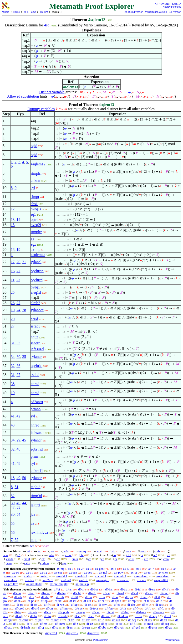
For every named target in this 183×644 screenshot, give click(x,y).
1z (33, 239)
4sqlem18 (94, 633)
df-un (88, 597)
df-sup (153, 616)
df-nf (165, 589)
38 (13, 384)
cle (58, 559)
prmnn (36, 409)
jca (33, 514)
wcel (99, 551)
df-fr (47, 605)
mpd (34, 540)
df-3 (16, 624)
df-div (148, 620)
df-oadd (63, 616)
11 (13, 280)
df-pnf (39, 620)
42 (18, 416)
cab (113, 551)
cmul (27, 559)
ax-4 (113, 569)
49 (18, 478)
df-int (73, 601)
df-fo (161, 608)
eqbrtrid (37, 449)
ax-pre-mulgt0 (59, 584)
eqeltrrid (37, 271)
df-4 (29, 624)
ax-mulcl (100, 576)
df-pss (129, 597)
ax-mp (36, 250)
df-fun (109, 608)
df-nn (164, 620)
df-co (117, 605)
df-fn (123, 608)
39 (13, 503)
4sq (47, 25)
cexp (9, 563)
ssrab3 (36, 326)
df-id (159, 601)
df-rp (104, 624)
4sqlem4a (38, 255)
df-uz (90, 624)
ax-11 (29, 572)
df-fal (138, 589)
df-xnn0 (60, 624)
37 (18, 375)
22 (18, 271)
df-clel (77, 593)
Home (17, 12)
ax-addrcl (81, 576)
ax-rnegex (102, 580)
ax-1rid (84, 580)
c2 (103, 559)
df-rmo (164, 593)
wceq (83, 551)
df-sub (116, 620)
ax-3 (89, 569)
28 (24, 310)
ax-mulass (10, 580)
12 (13, 209)
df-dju (8, 620)
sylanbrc (37, 310)
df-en (91, 616)
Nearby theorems (172, 7)
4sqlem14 (51, 633)
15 (13, 225)
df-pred (20, 608)
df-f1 (148, 608)
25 (13, 292)
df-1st (110, 612)
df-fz (119, 624)
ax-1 (71, 569)
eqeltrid (37, 366)
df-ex (152, 589)
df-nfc (92, 593)
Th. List (44, 12)
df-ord (35, 608)
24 (18, 310)
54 (18, 514)
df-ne (106, 593)
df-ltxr (86, 620)
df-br (101, 601)
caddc (10, 559)
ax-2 (80, 569)
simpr (35, 197)
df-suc (79, 608)
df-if (157, 597)
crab (157, 551)
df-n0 (43, 624)
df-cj (41, 627)
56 (13, 533)
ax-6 (139, 569)
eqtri (34, 220)
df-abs (102, 627)
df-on (50, 608)
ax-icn (44, 576)
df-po (20, 605)
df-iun (87, 601)
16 (13, 271)
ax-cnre (141, 580)
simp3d (36, 496)
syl (33, 188)
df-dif (75, 597)
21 (24, 262)
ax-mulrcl (120, 576)
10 (13, 310)
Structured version (133, 12)
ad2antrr (37, 402)
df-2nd (125, 612)
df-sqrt (86, 627)
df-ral (135, 593)
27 (18, 303)
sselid (35, 375)
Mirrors (6, 12)
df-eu (31, 593)
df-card (23, 620)
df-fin (138, 616)
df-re (55, 627)
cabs (27, 563)
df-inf (168, 616)
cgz (64, 563)
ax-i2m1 (48, 580)
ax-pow (119, 572)
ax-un (148, 572)
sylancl (36, 262)
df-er (78, 616)
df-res (159, 605)
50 (24, 478)
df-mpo (80, 612)
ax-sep (88, 572)
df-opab (116, 601)
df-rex (149, 593)
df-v (32, 597)
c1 (168, 555)
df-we (60, 605)
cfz (146, 559)
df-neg (132, 620)
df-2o (47, 616)
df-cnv (103, 605)
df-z (76, 624)
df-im (70, 627)
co (114, 555)
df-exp (8, 627)
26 (13, 303)
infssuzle (38, 433)
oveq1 (35, 287)
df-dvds (119, 627)
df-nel (120, 593)
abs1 (34, 204)
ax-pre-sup (82, 584)
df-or (81, 589)
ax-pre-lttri (161, 580)
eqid (34, 146)
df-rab (18, 597)
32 (13, 366)
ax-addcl (62, 576)
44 (24, 503)
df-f (135, 608)
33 (18, 343)
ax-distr (30, 580)
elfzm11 (37, 471)
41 (13, 416)
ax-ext (58, 572)
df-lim (64, 608)
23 (18, 280)
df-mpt (132, 601)
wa (52, 551)
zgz (33, 244)
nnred (35, 384)
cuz (132, 559)
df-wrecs (158, 612)
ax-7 (151, 569)
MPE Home (30, 12)
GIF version (175, 12)
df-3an (109, 589)
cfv (82, 555)
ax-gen (99, 569)
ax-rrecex (123, 580)
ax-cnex (163, 572)
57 (16, 540)
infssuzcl (38, 349)
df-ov (48, 612)
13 (13, 220)
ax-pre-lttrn (11, 584)
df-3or (94, 589)
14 (18, 220)
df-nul (144, 597)
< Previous (162, 4)
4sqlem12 (38, 164)
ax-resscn (10, 576)
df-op (44, 601)
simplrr (36, 232)
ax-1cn (28, 576)
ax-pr (134, 572)
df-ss (115, 597)
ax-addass (162, 576)
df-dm (131, 605)
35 (24, 357)
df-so (34, 605)
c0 (19, 555)
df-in (102, 597)
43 (13, 425)
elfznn (36, 181)
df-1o (34, 616)
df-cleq (62, 593)
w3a (66, 551)
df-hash (25, 627)
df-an (69, 589)
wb (40, 551)
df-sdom (123, 616)
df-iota (94, 608)
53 (18, 507)
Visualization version (156, 12)
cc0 (155, 555)
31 (13, 343)
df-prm (152, 627)
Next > (177, 4)
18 (13, 250)
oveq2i (36, 225)
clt (43, 559)
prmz (35, 456)
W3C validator (173, 640)
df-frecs (141, 612)
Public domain (101, 640)
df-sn (18, 601)
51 (16, 487)
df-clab (46, 593)
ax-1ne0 (66, 580)
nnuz (34, 337)
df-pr (31, 601)
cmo (166, 559)
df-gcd (136, 627)
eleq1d (36, 292)
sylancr (36, 357)
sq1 (33, 214)
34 (13, 357)
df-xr (71, 620)
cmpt (68, 555)
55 (13, 523)
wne (128, 551)
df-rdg (19, 616)
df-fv (18, 612)
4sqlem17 (72, 633)
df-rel (88, 605)
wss (6, 555)
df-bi (57, 589)
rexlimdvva (39, 533)
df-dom (106, 616)
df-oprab (64, 612)
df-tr (146, 601)
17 (13, 262)
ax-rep (73, 572)
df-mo (17, 593)
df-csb (60, 597)
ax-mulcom (141, 576)
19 (18, 250)
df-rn (145, 605)
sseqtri (36, 343)
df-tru (124, 589)
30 (18, 357)
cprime (44, 563)
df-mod (148, 624)
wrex (143, 551)
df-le (101, 620)
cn (90, 559)
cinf (129, 555)
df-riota (33, 612)
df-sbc (45, 597)
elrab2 (36, 303)
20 (18, 262)
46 (18, 449)
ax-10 (15, 572)
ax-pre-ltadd (34, 584)
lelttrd (35, 505)
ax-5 (126, 569)
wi (28, 551)
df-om (96, 612)
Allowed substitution (23, 96)
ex (33, 523)
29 (13, 319)
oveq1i (36, 209)
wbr (51, 555)
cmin (75, 559)
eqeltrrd (37, 280)
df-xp (74, 605)
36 (18, 366)
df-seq (165, 624)
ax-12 (44, 572)
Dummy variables (41, 109)
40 (18, 503)
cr (142, 555)
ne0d (34, 319)
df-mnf (55, 620)
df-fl (133, 624)
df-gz (168, 627)
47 (13, 507)
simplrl (36, 173)
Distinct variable (52, 92)
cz (116, 559)
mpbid (36, 487)
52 (13, 496)
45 (24, 440)
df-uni (59, 601)
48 (18, 463)
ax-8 (164, 569)
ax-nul (103, 572)
